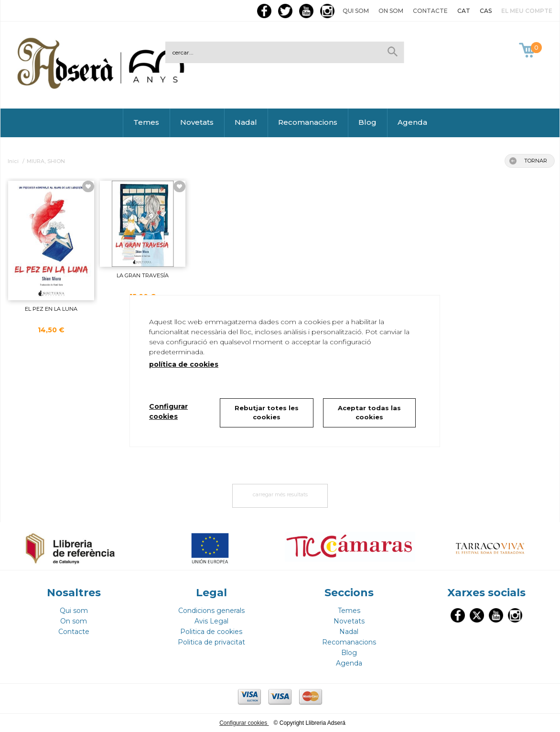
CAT (464, 11)
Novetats (197, 122)
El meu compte (527, 11)
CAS (486, 11)
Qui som (356, 11)
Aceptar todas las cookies (369, 413)
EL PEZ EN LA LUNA (51, 309)
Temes (146, 122)
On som (391, 11)
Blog (367, 122)
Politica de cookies (211, 632)
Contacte (430, 11)
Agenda (412, 122)
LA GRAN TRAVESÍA (143, 275)
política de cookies (184, 364)
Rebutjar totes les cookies (267, 413)
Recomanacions (308, 122)
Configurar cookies (244, 723)
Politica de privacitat (211, 642)
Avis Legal (211, 621)
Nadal (246, 122)
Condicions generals (211, 611)
